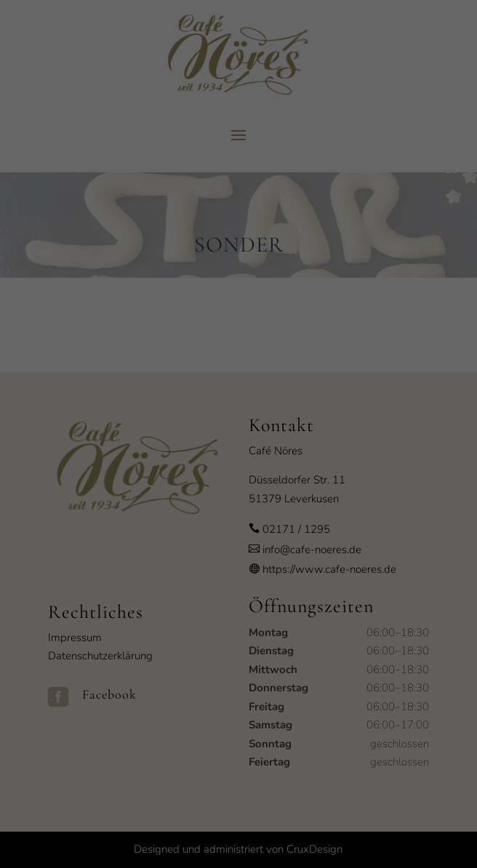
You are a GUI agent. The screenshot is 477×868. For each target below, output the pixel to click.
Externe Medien (369, 457)
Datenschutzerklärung (199, 410)
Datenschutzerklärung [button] (245, 626)
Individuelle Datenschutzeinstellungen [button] (239, 594)
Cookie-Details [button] (174, 626)
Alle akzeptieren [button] (238, 508)
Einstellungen (110, 424)
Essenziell (86, 457)
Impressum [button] (310, 626)
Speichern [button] (239, 551)
